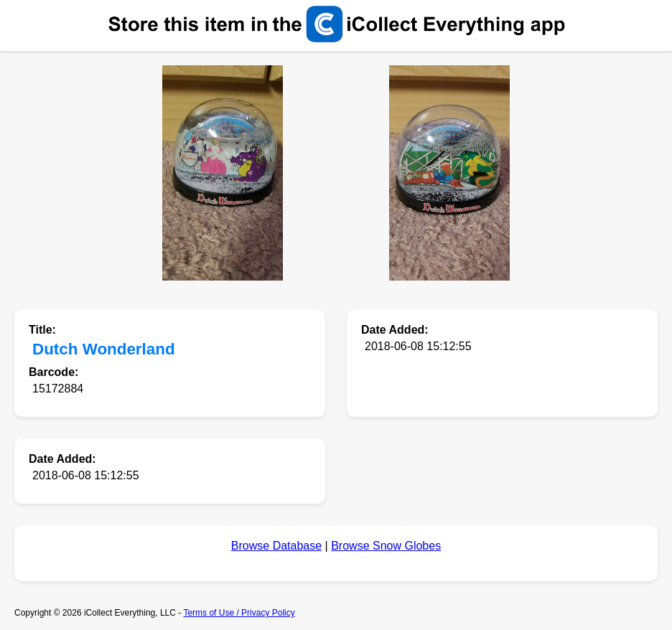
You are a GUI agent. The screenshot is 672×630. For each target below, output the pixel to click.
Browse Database (276, 546)
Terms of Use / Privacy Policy (239, 613)
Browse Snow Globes (386, 546)
